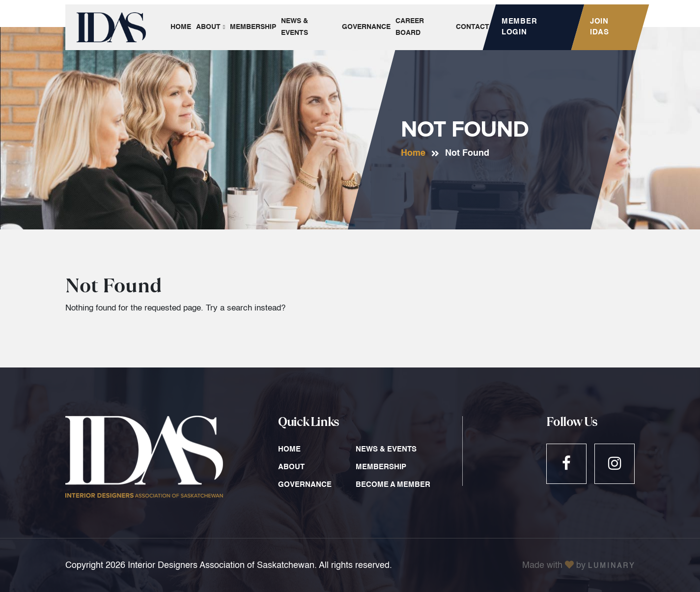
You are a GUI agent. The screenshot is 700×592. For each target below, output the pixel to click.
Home (413, 153)
